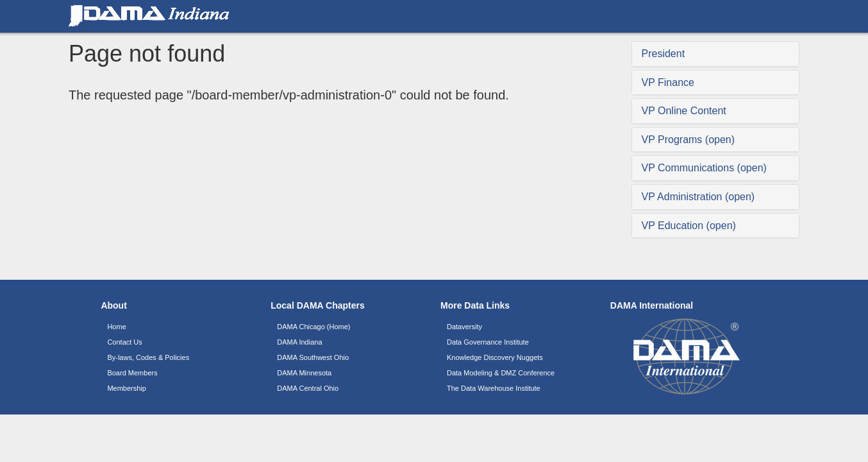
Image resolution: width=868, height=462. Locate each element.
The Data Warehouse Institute (494, 388)
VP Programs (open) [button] (689, 140)
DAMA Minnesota (304, 373)
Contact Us (124, 342)
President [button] (664, 54)
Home (116, 327)
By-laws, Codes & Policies (148, 357)
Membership (127, 388)
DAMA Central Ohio (308, 388)
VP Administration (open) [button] (698, 197)
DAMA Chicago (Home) (313, 327)
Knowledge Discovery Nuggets (495, 357)
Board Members (132, 373)
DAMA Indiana (299, 342)
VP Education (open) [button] (689, 226)
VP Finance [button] (668, 82)
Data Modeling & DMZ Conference (501, 373)
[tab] (716, 54)
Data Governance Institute (488, 342)
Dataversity (464, 327)
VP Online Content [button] (684, 111)
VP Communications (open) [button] (704, 168)
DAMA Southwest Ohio (313, 357)
